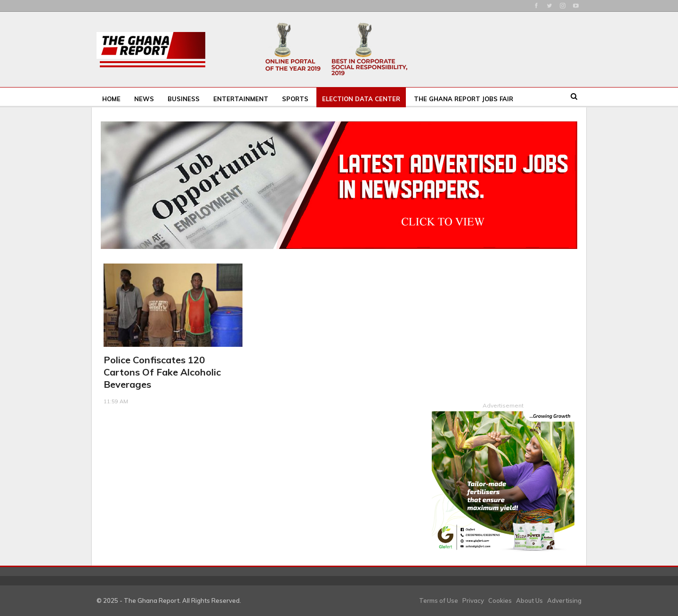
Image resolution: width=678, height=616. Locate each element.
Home (111, 99)
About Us (529, 600)
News (144, 99)
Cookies (500, 600)
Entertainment (241, 99)
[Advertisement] (503, 322)
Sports (295, 99)
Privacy (473, 600)
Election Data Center (361, 99)
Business (184, 99)
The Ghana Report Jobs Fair (464, 99)
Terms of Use (439, 600)
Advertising (564, 600)
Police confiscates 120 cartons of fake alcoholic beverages (162, 372)
